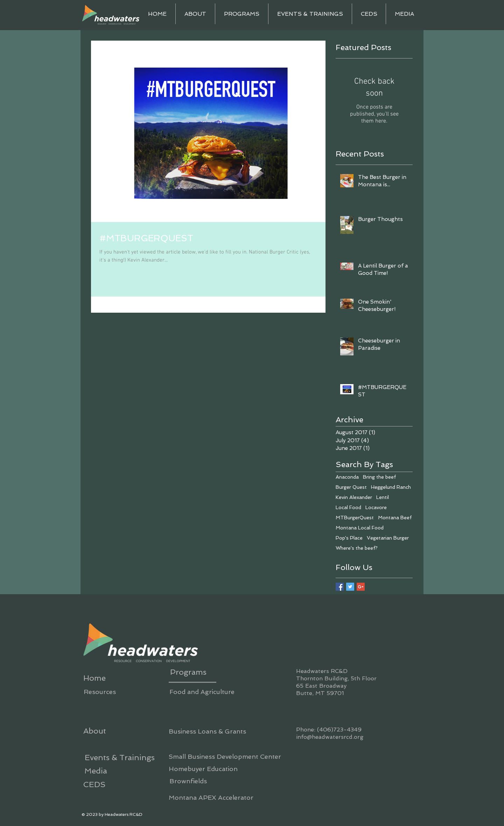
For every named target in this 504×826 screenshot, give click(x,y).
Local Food (348, 507)
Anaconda (347, 477)
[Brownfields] (188, 781)
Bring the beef (379, 477)
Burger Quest (351, 487)
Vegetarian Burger (388, 538)
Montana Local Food (360, 528)
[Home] (94, 678)
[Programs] (188, 672)
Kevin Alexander (354, 497)
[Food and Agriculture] (202, 692)
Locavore (376, 507)
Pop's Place (349, 538)
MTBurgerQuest (355, 518)
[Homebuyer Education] (203, 769)
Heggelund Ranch (391, 487)
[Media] (96, 771)
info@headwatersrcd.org (330, 737)
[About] (94, 731)
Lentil (383, 497)
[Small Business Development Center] (225, 756)
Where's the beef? (357, 548)
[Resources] (100, 692)
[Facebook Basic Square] (340, 587)
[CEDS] (94, 784)
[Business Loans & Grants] (207, 731)
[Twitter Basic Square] (350, 587)
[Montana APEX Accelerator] (211, 797)
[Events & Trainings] (120, 757)
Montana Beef (395, 518)
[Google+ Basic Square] (361, 587)
